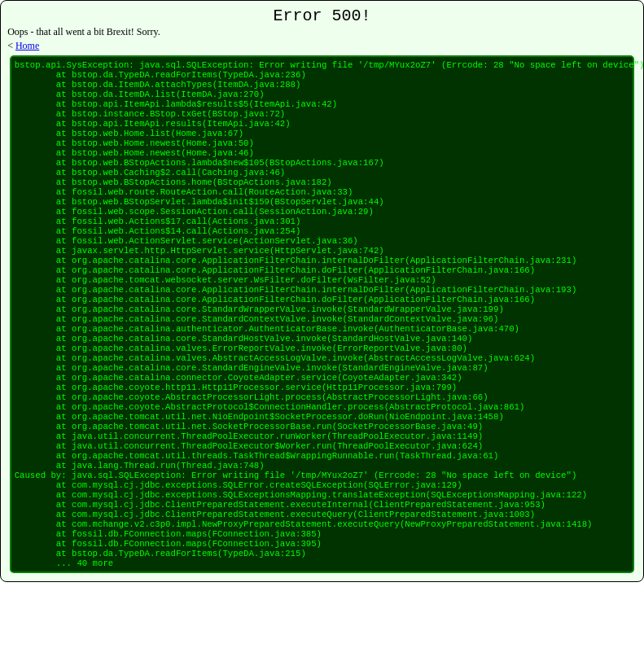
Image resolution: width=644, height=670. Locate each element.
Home (27, 49)
